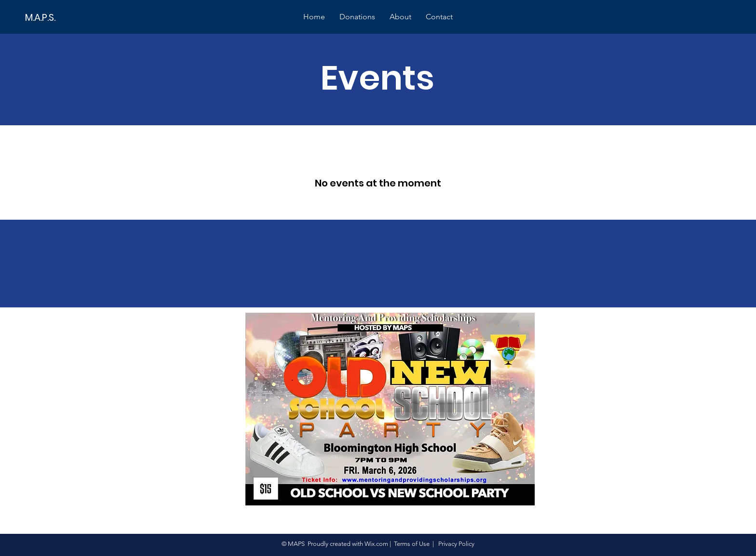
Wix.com (376, 544)
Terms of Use (412, 544)
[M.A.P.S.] (58, 17)
